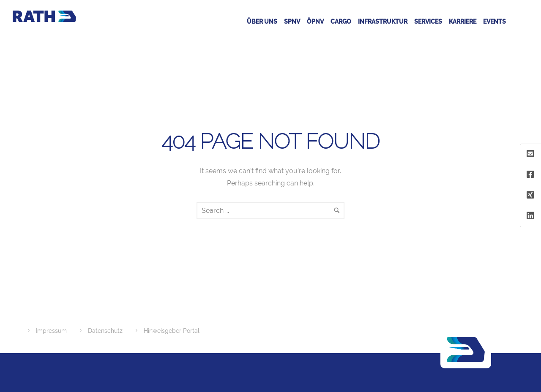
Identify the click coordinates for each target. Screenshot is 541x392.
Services (428, 22)
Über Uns (262, 22)
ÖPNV (315, 22)
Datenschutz (105, 331)
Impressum (51, 331)
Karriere (463, 22)
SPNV (292, 22)
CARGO (341, 22)
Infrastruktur (383, 22)
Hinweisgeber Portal (172, 331)
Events (495, 22)
